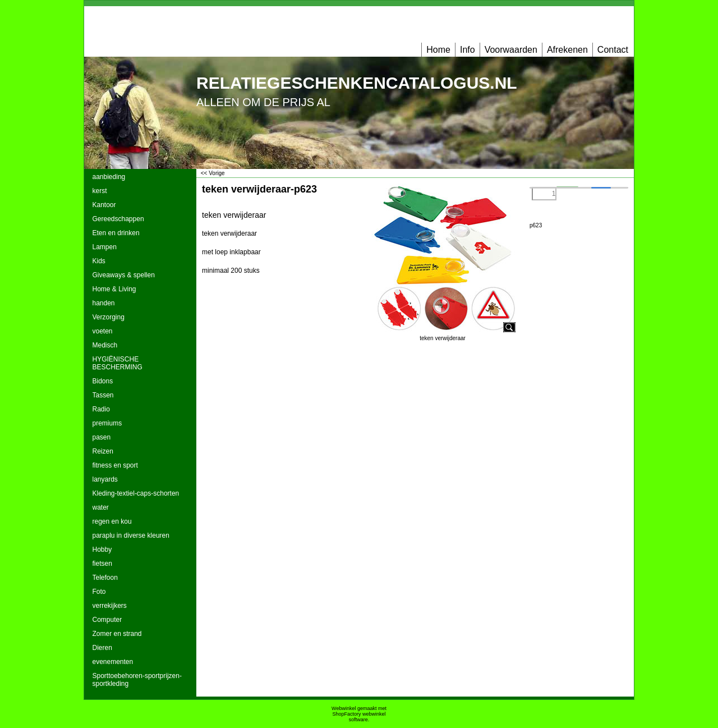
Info (468, 50)
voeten (103, 331)
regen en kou (112, 521)
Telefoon (105, 578)
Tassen (103, 395)
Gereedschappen (118, 219)
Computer (107, 620)
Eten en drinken (116, 233)
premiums (107, 423)
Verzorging (109, 317)
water (101, 507)
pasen (102, 437)
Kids (99, 261)
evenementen (113, 662)
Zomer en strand (117, 634)
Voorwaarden (511, 50)
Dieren (102, 648)
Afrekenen (567, 50)
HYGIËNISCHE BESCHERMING (118, 363)
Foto (99, 592)
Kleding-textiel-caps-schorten (136, 493)
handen (104, 303)
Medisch (105, 345)
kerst (100, 191)
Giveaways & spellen (124, 275)
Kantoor (104, 205)
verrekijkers (110, 606)
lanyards (105, 479)
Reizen (103, 451)
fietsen (102, 564)
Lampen (105, 247)
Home (438, 50)
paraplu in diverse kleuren (131, 535)
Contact (613, 50)
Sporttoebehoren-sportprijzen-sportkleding (137, 680)
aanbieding (109, 177)
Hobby (102, 550)
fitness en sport (115, 465)
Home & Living (114, 289)
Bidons (103, 381)
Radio (101, 409)
